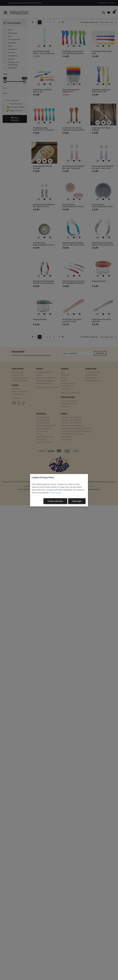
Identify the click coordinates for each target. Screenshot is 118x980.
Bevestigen (77, 501)
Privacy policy (55, 493)
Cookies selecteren (55, 501)
